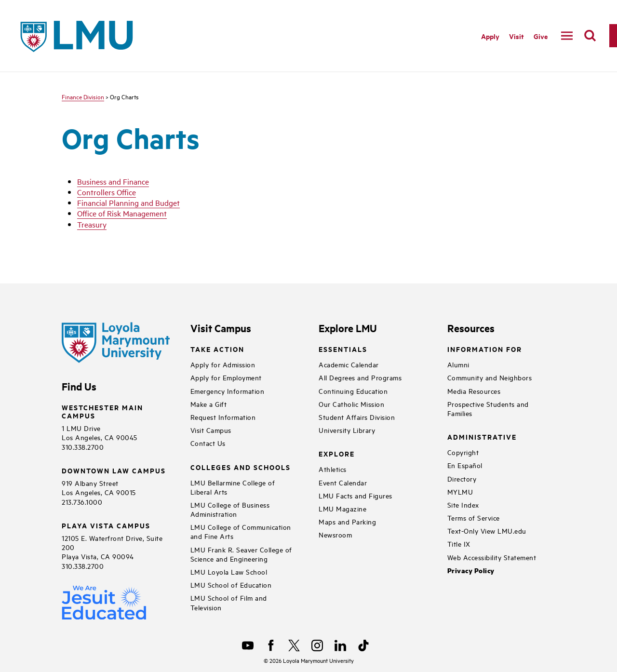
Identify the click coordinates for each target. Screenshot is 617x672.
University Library (347, 430)
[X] (294, 645)
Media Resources (474, 391)
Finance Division (83, 96)
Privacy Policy (471, 571)
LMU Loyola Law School (229, 571)
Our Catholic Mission (351, 404)
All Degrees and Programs (360, 377)
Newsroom (335, 534)
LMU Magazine (342, 508)
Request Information (223, 417)
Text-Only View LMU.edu (487, 531)
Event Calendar (343, 482)
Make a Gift (209, 404)
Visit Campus (211, 430)
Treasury (92, 224)
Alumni (458, 364)
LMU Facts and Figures (355, 495)
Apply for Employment (226, 377)
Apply (490, 36)
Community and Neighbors (490, 377)
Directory (462, 478)
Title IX (459, 544)
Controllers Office (107, 192)
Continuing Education (353, 391)
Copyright (463, 452)
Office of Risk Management (122, 213)
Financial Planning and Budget (128, 202)
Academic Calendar (349, 364)
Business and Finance (113, 181)
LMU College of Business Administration (230, 509)
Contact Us (208, 443)
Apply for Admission (223, 364)
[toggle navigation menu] (567, 36)
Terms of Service (474, 517)
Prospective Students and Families (488, 408)
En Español (465, 465)
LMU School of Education (231, 585)
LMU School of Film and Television (229, 602)
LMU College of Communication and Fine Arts (241, 531)
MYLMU (460, 491)
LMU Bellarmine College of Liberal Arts (233, 487)
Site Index (463, 504)
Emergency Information (228, 391)
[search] (590, 36)
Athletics (333, 469)
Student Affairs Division (357, 417)
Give (541, 36)
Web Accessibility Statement (492, 557)
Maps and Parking (347, 521)
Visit (516, 36)
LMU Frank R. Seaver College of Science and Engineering (241, 554)
